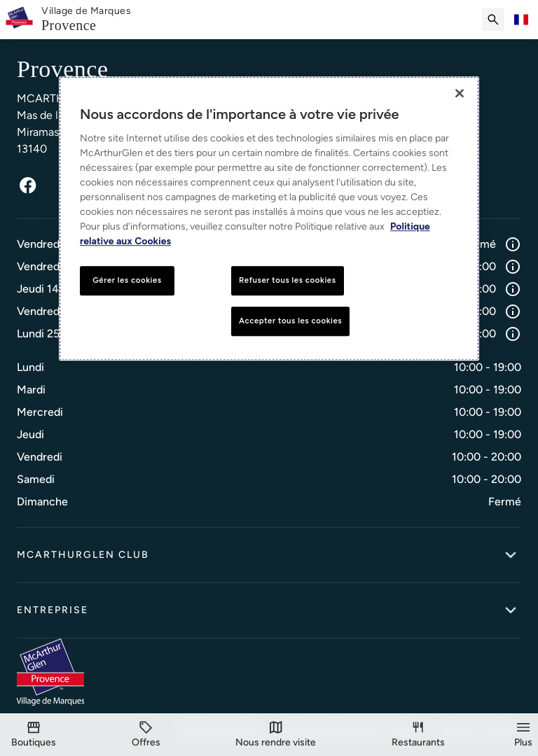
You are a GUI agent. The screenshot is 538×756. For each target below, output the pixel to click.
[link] (86, 20)
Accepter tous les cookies (290, 321)
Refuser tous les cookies (288, 280)
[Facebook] (28, 185)
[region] (269, 218)
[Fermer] (460, 93)
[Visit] (276, 735)
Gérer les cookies (127, 280)
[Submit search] (493, 20)
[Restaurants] (418, 735)
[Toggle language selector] (521, 20)
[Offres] (146, 735)
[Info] (513, 244)
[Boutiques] (34, 735)
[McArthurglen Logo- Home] (19, 20)
